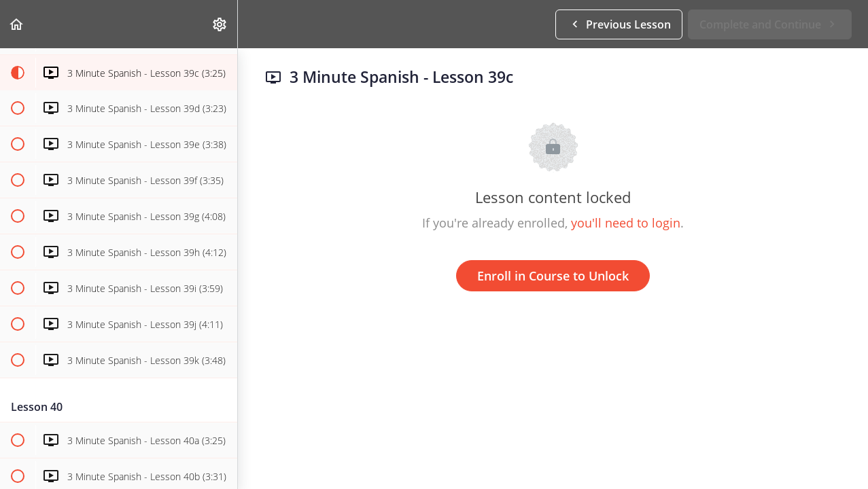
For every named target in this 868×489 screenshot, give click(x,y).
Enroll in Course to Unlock (553, 276)
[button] (17, 24)
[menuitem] (220, 24)
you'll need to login (626, 223)
